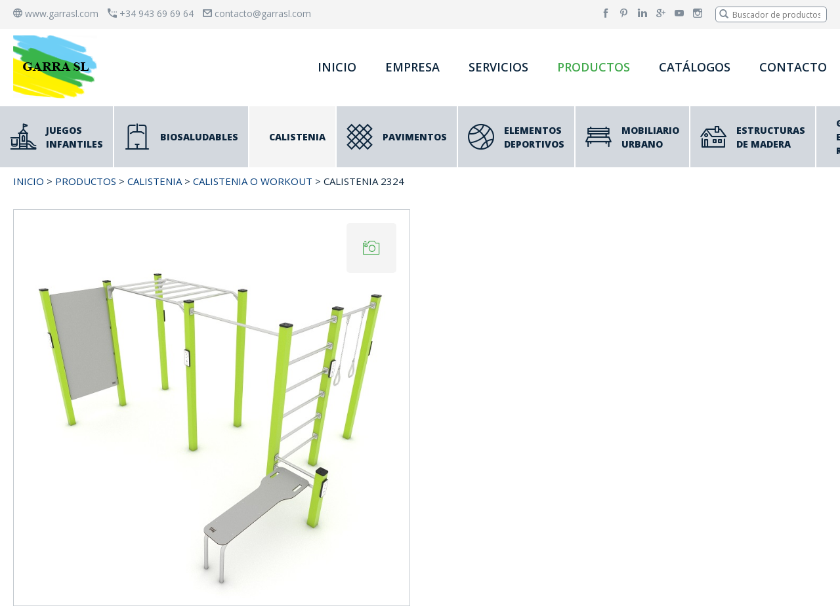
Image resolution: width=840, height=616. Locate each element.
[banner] (58, 67)
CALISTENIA (155, 181)
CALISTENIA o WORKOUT (253, 181)
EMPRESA (412, 67)
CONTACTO (793, 67)
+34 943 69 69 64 (151, 13)
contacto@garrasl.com (257, 13)
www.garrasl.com (56, 13)
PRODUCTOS (594, 67)
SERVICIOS (498, 67)
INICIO (337, 67)
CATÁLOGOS (695, 67)
